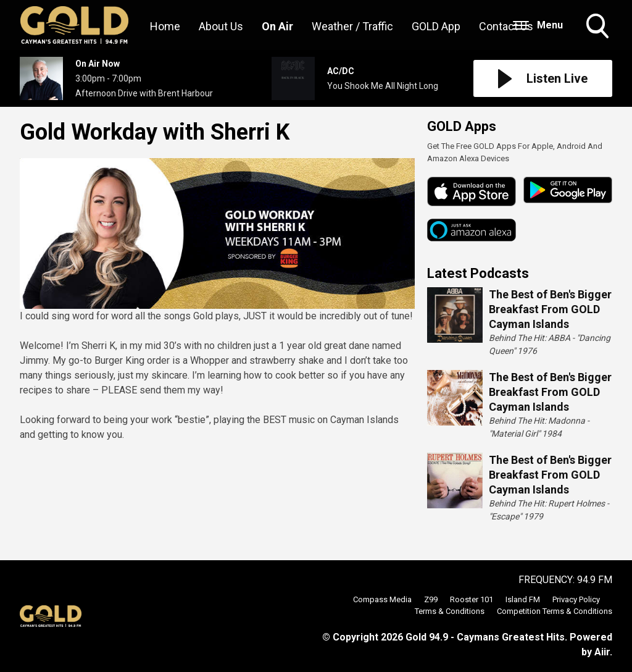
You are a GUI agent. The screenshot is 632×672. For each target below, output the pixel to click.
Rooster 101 (472, 599)
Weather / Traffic (352, 26)
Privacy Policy (576, 599)
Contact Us (506, 26)
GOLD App (436, 26)
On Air (277, 26)
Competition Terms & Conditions (555, 611)
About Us (221, 26)
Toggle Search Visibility (599, 27)
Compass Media (382, 599)
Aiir (602, 652)
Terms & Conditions (450, 611)
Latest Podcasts (478, 273)
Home (165, 26)
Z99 (431, 599)
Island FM (523, 599)
